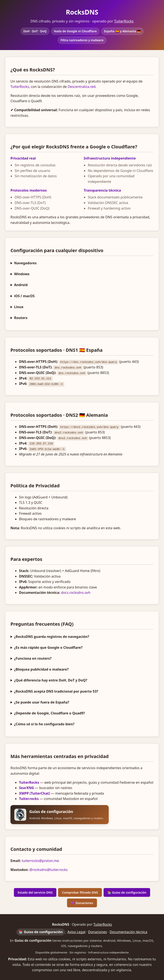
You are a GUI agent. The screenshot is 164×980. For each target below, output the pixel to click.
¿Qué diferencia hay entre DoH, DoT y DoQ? (51, 680)
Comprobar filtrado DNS (80, 892)
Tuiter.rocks (29, 798)
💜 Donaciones (82, 902)
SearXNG (26, 787)
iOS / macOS (24, 296)
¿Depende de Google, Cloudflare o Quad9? (50, 713)
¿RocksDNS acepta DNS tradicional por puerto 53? (56, 691)
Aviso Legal (76, 931)
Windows (22, 274)
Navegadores (25, 263)
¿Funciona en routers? (33, 658)
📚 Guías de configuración (127, 892)
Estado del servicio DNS (35, 892)
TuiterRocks (124, 21)
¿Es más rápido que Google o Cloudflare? (48, 647)
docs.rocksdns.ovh (76, 592)
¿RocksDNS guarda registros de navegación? (52, 636)
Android (21, 285)
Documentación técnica (128, 931)
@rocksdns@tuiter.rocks (49, 869)
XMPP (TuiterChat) (34, 793)
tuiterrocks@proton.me (40, 860)
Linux (19, 307)
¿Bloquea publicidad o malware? (41, 669)
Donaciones (97, 931)
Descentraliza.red (82, 87)
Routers (21, 318)
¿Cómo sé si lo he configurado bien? (44, 724)
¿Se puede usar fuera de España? (42, 702)
